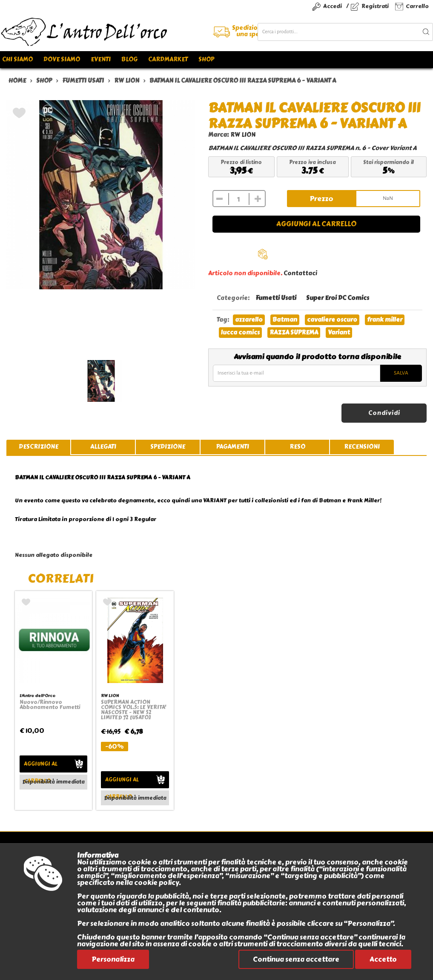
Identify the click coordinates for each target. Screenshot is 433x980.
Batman (285, 320)
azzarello (249, 320)
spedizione (168, 447)
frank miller (385, 320)
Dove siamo (62, 59)
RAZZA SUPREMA (294, 333)
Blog (129, 59)
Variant (339, 333)
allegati (103, 447)
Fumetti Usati (276, 298)
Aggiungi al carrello (316, 224)
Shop (206, 59)
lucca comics (240, 333)
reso (297, 447)
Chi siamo (17, 59)
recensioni (362, 447)
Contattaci (300, 273)
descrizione (39, 447)
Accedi (333, 6)
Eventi (101, 59)
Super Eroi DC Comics (338, 298)
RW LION (243, 135)
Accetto (383, 959)
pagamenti (233, 447)
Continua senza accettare (296, 959)
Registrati (375, 6)
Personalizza (113, 959)
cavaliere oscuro (332, 320)
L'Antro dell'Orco (37, 696)
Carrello (417, 6)
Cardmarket (168, 59)
